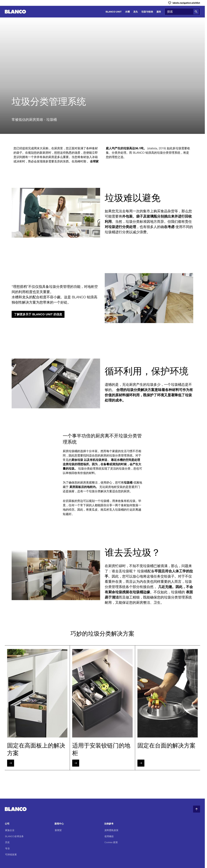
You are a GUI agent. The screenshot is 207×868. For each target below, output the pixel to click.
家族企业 (10, 830)
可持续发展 (11, 855)
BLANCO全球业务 (14, 836)
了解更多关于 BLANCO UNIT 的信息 (38, 314)
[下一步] (11, 763)
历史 (7, 842)
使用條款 (109, 836)
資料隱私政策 (111, 830)
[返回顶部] (197, 809)
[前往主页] (15, 12)
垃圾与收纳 (147, 12)
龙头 (136, 12)
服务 (159, 12)
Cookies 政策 (111, 842)
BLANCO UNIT (114, 12)
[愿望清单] (184, 3)
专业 (7, 848)
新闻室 (58, 830)
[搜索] (196, 12)
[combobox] (182, 12)
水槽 (127, 12)
